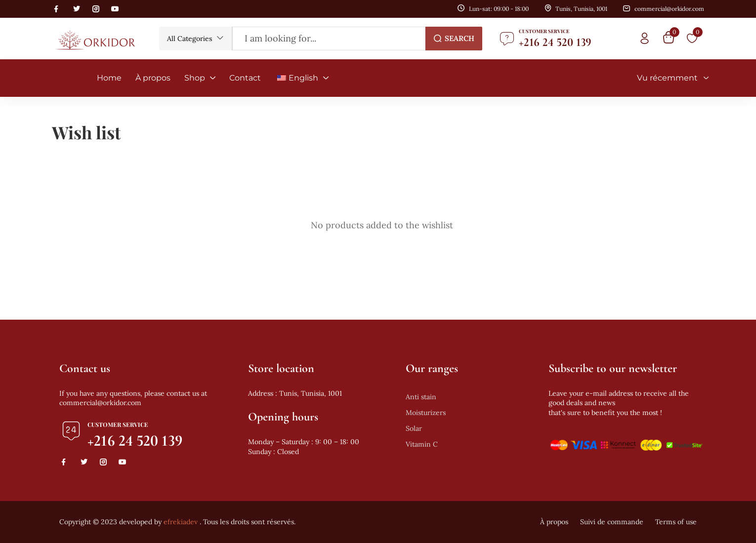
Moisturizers (426, 413)
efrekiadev (181, 522)
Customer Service (544, 31)
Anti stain (421, 397)
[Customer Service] (507, 39)
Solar (414, 428)
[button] (195, 39)
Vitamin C (422, 444)
